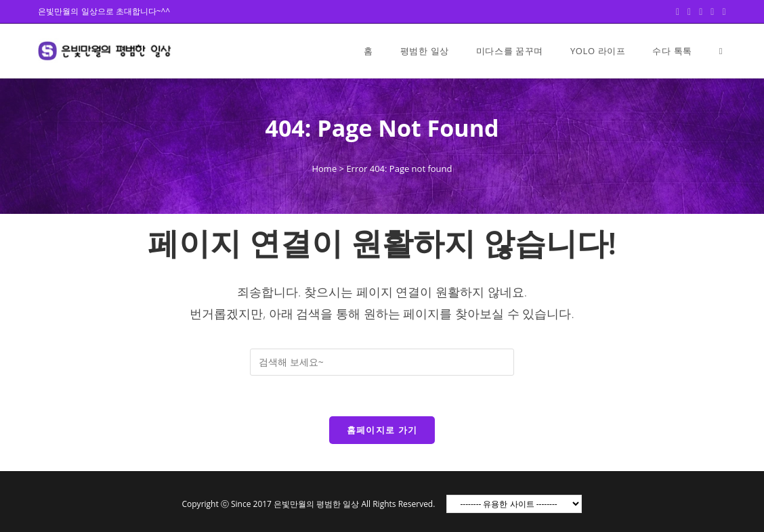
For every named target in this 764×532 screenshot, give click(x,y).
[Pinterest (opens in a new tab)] (701, 12)
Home (324, 169)
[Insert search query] (382, 362)
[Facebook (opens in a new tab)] (689, 12)
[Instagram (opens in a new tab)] (712, 12)
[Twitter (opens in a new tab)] (678, 12)
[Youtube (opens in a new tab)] (722, 12)
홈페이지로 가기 (382, 430)
